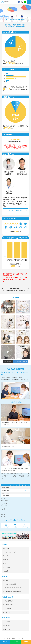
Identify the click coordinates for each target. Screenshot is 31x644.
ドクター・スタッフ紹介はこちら (15, 211)
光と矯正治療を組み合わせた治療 (12, 592)
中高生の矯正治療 (8, 605)
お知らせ (6, 560)
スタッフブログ (7, 567)
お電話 (15, 527)
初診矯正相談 (6, 527)
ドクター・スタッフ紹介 (10, 552)
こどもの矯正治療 (8, 601)
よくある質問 (7, 622)
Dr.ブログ (6, 563)
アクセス (6, 556)
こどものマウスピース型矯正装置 (12, 588)
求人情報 (6, 571)
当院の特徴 (6, 548)
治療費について (7, 612)
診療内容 (6, 580)
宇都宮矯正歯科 (6, 6)
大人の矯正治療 (7, 609)
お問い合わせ (25, 527)
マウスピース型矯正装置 (10, 584)
